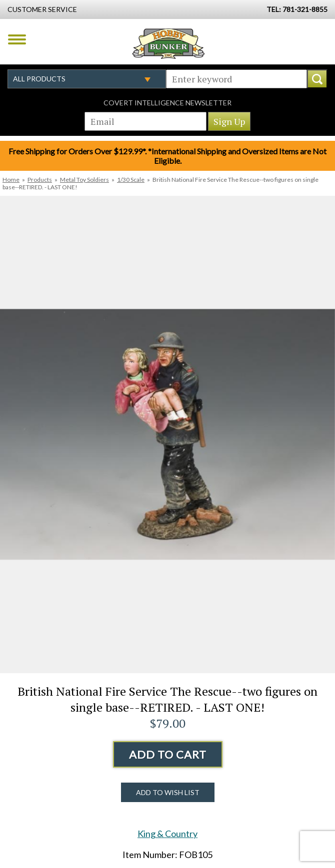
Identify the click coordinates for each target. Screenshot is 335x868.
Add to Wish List (168, 792)
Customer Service (42, 9)
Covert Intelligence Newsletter (167, 103)
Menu (17, 39)
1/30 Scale (131, 180)
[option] (167, 434)
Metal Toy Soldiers (84, 180)
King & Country (167, 834)
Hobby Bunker (168, 43)
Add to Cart (168, 754)
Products (40, 180)
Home (11, 180)
